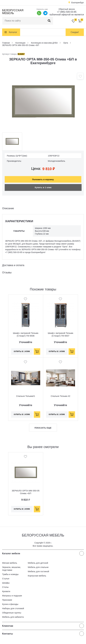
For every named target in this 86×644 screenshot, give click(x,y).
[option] (43, 102)
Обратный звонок (67, 9)
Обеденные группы (12, 613)
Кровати (6, 591)
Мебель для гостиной (38, 571)
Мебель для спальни (38, 567)
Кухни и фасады (10, 604)
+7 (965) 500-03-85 (67, 12)
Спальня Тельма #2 (61, 396)
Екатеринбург (78, 3)
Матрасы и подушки (12, 596)
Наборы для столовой (13, 608)
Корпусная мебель (37, 576)
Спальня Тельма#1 (26, 396)
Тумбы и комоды (10, 574)
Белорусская (13, 12)
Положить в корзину (43, 179)
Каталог (13, 32)
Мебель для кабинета (13, 617)
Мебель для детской (38, 563)
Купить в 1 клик (43, 187)
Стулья (6, 579)
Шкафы (6, 583)
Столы (5, 587)
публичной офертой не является (67, 15)
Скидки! (75, 32)
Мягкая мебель (10, 563)
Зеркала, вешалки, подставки (11, 569)
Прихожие (7, 600)
